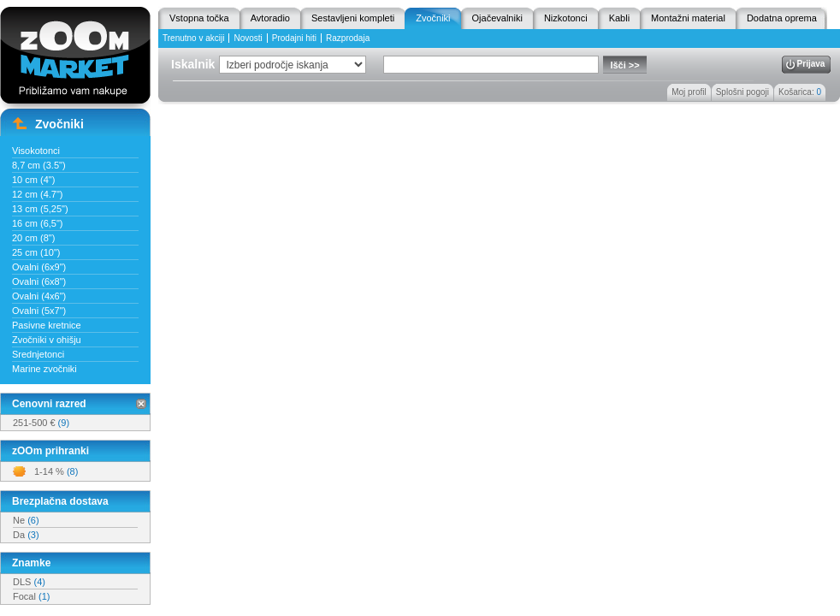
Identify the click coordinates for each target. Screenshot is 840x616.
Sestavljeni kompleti (353, 18)
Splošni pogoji (742, 92)
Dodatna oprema (782, 18)
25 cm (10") (36, 252)
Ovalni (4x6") (39, 296)
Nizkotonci (566, 18)
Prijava (811, 64)
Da (26, 535)
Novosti (248, 38)
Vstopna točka (199, 18)
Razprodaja (348, 38)
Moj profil (689, 92)
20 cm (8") (33, 238)
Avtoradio (270, 18)
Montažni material (688, 18)
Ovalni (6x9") (39, 267)
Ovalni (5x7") (39, 311)
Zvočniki (433, 18)
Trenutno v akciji (193, 38)
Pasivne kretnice (47, 325)
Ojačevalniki (497, 18)
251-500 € (41, 423)
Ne (26, 520)
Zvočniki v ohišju (47, 340)
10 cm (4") (33, 180)
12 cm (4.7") (38, 194)
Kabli (619, 18)
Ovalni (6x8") (39, 281)
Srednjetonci (38, 354)
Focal (31, 596)
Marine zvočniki (44, 369)
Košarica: (800, 92)
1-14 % (56, 471)
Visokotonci (36, 151)
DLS (29, 582)
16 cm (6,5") (38, 223)
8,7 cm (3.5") (39, 165)
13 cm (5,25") (40, 209)
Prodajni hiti (294, 38)
